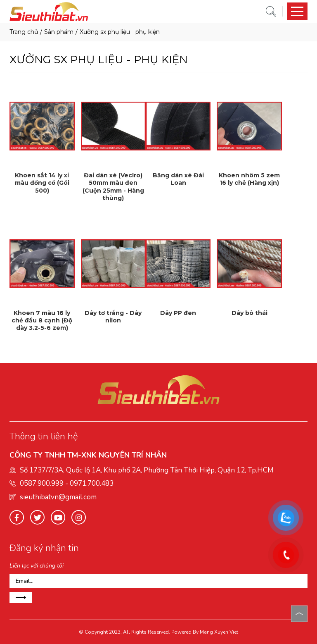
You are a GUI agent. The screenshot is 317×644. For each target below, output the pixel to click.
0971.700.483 (92, 483)
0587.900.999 (42, 483)
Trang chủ (24, 32)
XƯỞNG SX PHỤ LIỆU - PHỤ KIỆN (120, 32)
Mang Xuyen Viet (219, 632)
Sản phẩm (59, 32)
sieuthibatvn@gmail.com (58, 497)
